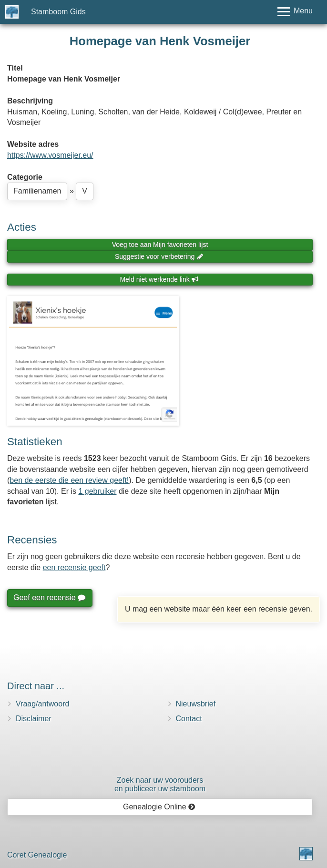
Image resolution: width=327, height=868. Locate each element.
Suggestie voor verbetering (159, 256)
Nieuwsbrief (196, 704)
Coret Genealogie (37, 855)
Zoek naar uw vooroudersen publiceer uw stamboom (160, 784)
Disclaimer (34, 719)
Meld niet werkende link (159, 279)
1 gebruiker (97, 491)
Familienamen (37, 191)
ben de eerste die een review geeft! (69, 480)
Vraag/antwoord (42, 704)
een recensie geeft (74, 567)
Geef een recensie (49, 597)
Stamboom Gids (58, 12)
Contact (189, 719)
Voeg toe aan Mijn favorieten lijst (160, 245)
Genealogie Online (159, 807)
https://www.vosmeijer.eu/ (50, 155)
